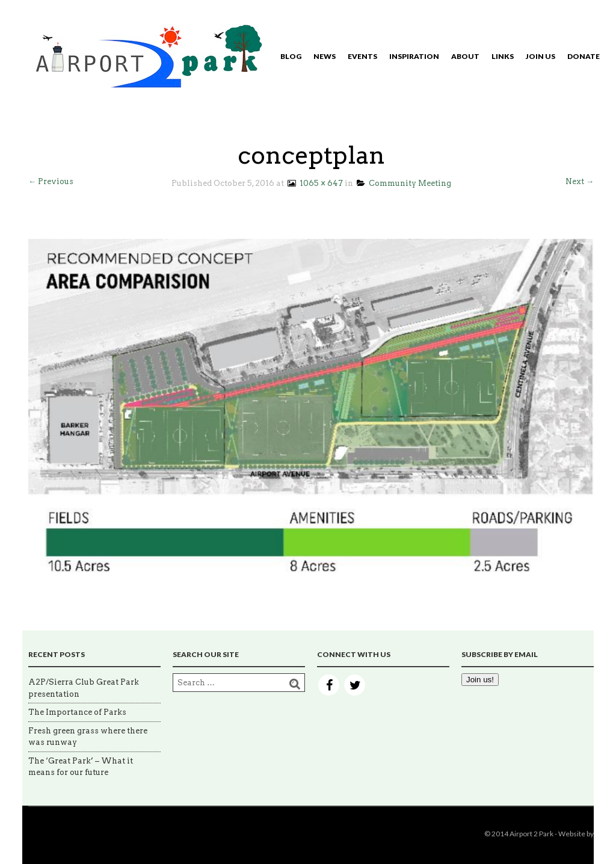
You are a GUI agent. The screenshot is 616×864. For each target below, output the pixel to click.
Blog (291, 56)
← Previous (51, 181)
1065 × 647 (314, 183)
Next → (580, 181)
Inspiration (414, 56)
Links (503, 56)
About (465, 56)
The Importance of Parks (77, 712)
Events (362, 56)
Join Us (541, 56)
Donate (584, 56)
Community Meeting (404, 183)
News (325, 56)
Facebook (329, 685)
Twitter (355, 685)
